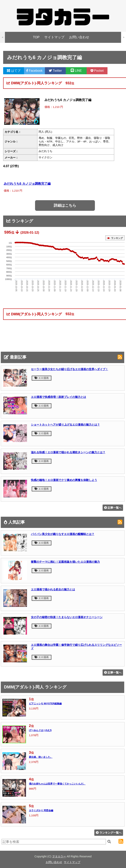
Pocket (97, 71)
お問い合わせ (79, 37)
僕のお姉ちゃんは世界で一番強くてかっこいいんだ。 (57, 784)
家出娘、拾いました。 (41, 757)
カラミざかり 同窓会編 (41, 810)
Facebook (34, 71)
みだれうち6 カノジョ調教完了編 (27, 184)
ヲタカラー (59, 856)
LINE (76, 71)
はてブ (14, 71)
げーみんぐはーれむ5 (40, 730)
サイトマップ (54, 37)
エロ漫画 (42, 378)
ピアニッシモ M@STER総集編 (45, 704)
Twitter (55, 71)
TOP (36, 37)
